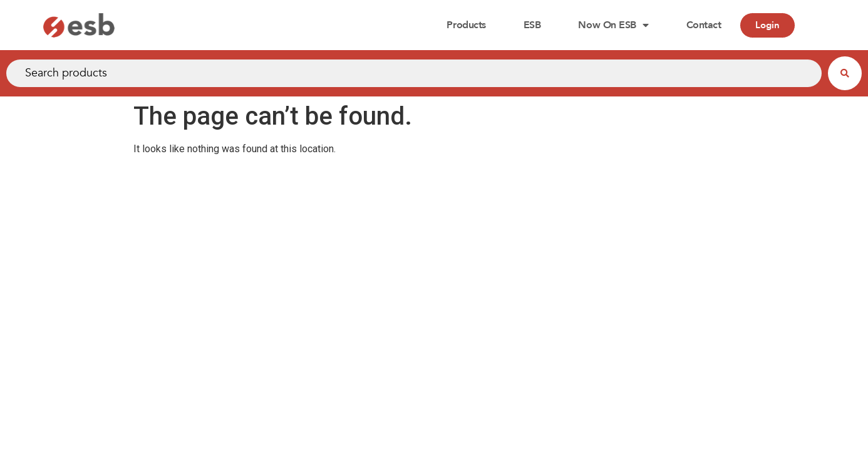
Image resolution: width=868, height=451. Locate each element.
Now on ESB (613, 25)
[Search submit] (845, 73)
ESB (532, 25)
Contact (704, 25)
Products (466, 25)
